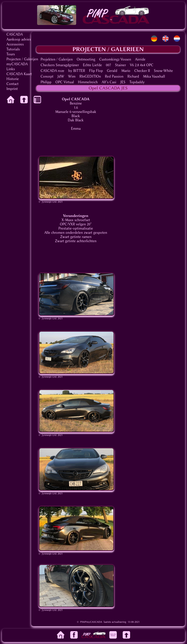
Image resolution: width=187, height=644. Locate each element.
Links (11, 69)
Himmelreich (88, 82)
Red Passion (114, 76)
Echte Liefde (92, 65)
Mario (126, 71)
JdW (61, 76)
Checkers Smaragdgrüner (60, 65)
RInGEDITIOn (90, 76)
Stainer (120, 65)
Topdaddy (137, 82)
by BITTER (77, 71)
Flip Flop (96, 71)
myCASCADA (17, 64)
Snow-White (163, 71)
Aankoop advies (19, 39)
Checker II (142, 71)
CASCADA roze (52, 71)
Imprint (12, 89)
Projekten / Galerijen (57, 59)
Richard (133, 76)
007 (108, 65)
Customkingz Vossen (115, 59)
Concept (47, 76)
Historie (13, 79)
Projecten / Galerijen (22, 59)
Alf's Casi (109, 82)
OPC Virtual (65, 82)
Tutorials (13, 49)
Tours (11, 54)
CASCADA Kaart (19, 74)
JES (123, 82)
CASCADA (15, 34)
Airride (140, 59)
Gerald (112, 71)
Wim (72, 76)
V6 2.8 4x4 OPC (142, 65)
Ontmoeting (86, 59)
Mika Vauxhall (154, 76)
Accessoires (15, 44)
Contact (12, 84)
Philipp (46, 82)
